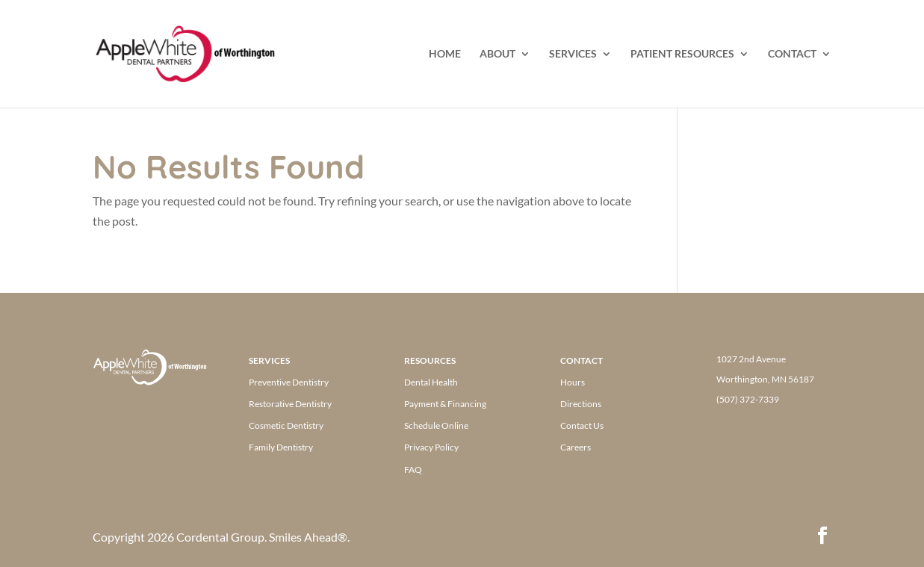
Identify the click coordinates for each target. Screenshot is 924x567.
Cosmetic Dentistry (286, 425)
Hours (573, 382)
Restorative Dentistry (290, 404)
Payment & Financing (445, 404)
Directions (581, 404)
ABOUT (497, 54)
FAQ (413, 470)
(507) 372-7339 (748, 399)
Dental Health (431, 382)
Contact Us (582, 425)
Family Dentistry (281, 447)
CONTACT (792, 54)
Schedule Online (436, 425)
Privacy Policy (431, 447)
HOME (445, 54)
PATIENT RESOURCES (682, 54)
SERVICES (573, 54)
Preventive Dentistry (289, 382)
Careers (576, 447)
